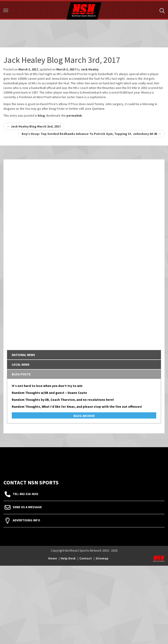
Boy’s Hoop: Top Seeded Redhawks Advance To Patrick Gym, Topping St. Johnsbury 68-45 (91, 134)
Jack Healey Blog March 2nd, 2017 (34, 126)
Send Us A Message (27, 507)
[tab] (84, 355)
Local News (21, 365)
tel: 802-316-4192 (25, 494)
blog (41, 115)
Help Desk (68, 558)
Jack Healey (90, 69)
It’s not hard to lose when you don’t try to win (47, 386)
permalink (74, 115)
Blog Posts (21, 374)
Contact (86, 558)
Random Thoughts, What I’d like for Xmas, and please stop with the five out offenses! (77, 407)
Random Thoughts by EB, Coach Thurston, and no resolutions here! (63, 400)
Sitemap (102, 558)
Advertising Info (26, 520)
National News (23, 355)
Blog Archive (84, 416)
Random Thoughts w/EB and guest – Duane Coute (49, 393)
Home (53, 558)
